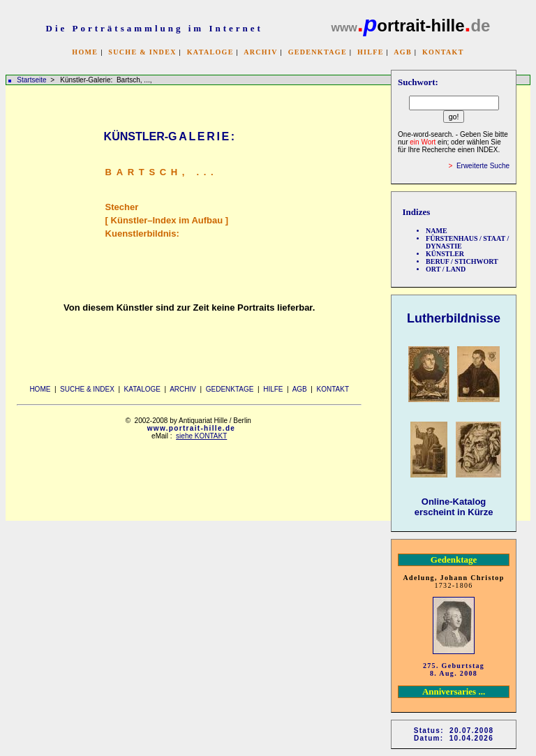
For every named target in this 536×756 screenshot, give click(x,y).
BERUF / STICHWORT (462, 261)
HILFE (371, 52)
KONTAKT (443, 52)
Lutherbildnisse (454, 318)
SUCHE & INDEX (142, 52)
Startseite (31, 80)
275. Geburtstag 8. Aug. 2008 (454, 669)
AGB (403, 52)
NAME (437, 231)
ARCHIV (260, 52)
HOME (85, 52)
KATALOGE (210, 52)
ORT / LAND (446, 269)
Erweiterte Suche (483, 166)
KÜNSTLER (445, 254)
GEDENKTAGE (318, 52)
